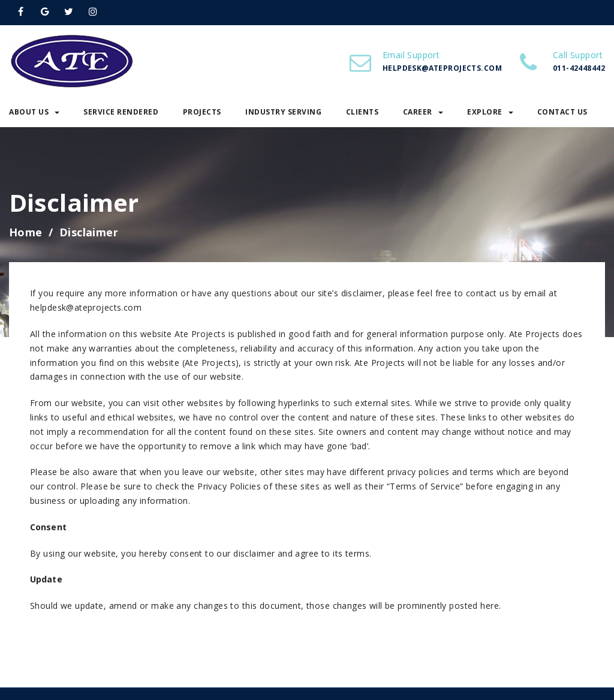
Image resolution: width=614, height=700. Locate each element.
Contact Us (562, 112)
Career (423, 112)
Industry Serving (283, 112)
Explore (490, 112)
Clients (362, 112)
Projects (202, 112)
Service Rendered (121, 112)
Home (26, 232)
